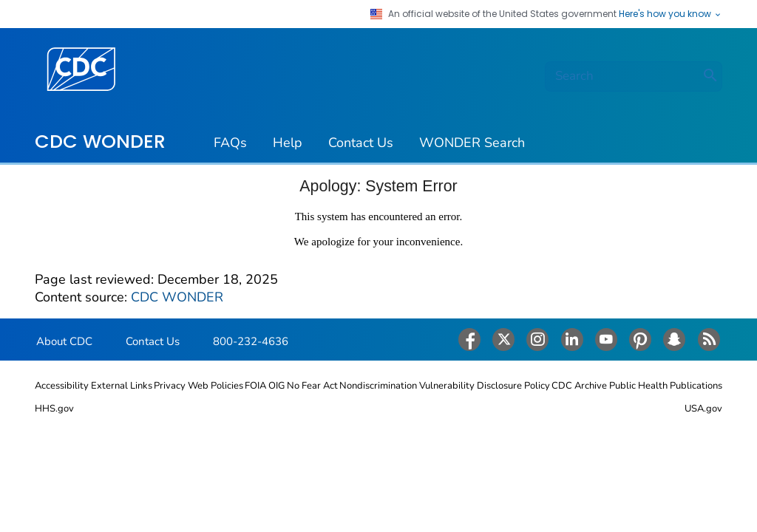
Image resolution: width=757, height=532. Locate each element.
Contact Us (361, 143)
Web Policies (215, 386)
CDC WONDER (100, 141)
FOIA (255, 386)
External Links (122, 386)
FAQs (230, 143)
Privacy (170, 386)
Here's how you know (671, 14)
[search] (634, 77)
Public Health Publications (666, 386)
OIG (276, 386)
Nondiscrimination (378, 386)
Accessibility (62, 386)
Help (288, 143)
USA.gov (703, 409)
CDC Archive (579, 386)
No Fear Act (312, 386)
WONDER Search (472, 143)
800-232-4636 (251, 341)
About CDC (64, 341)
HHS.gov (54, 409)
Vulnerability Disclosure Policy (485, 386)
